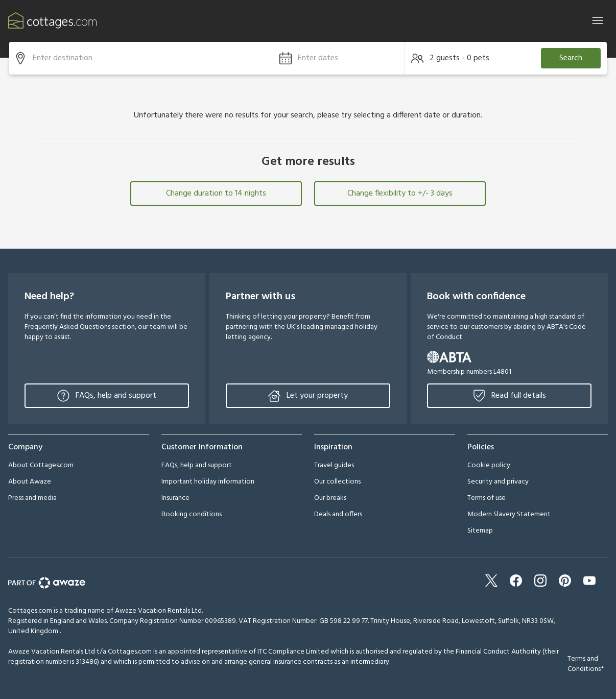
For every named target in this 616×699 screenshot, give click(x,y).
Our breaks (330, 498)
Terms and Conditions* (586, 664)
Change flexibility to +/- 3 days (400, 194)
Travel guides (334, 465)
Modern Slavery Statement (509, 514)
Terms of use (487, 498)
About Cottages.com (41, 465)
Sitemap (480, 531)
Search (571, 58)
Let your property (308, 396)
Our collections (337, 482)
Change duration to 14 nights (216, 194)
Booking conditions (192, 514)
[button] (339, 58)
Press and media (32, 498)
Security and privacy (498, 482)
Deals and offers (338, 514)
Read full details (510, 396)
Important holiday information (208, 482)
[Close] (598, 20)
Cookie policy (489, 465)
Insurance (175, 498)
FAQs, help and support (107, 396)
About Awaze (30, 482)
